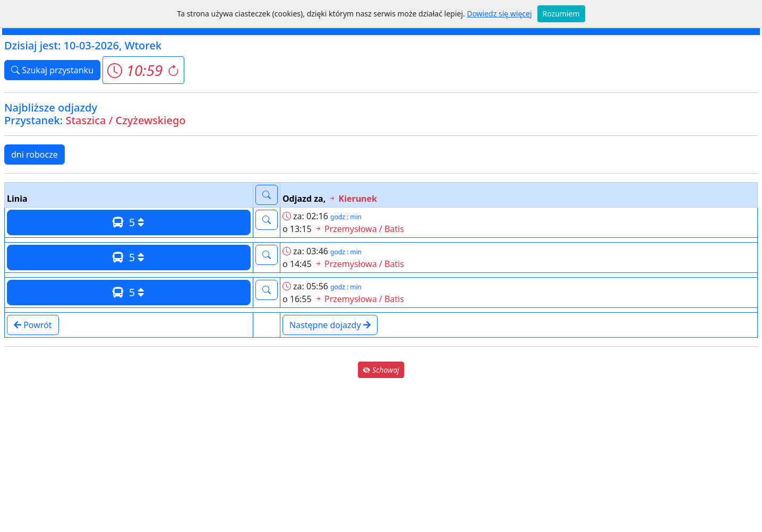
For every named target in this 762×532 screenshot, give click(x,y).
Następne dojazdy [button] (330, 325)
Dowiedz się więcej (499, 14)
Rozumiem (561, 14)
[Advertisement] (381, 454)
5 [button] (129, 222)
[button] (143, 70)
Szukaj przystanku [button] (52, 70)
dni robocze (35, 155)
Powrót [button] (33, 325)
